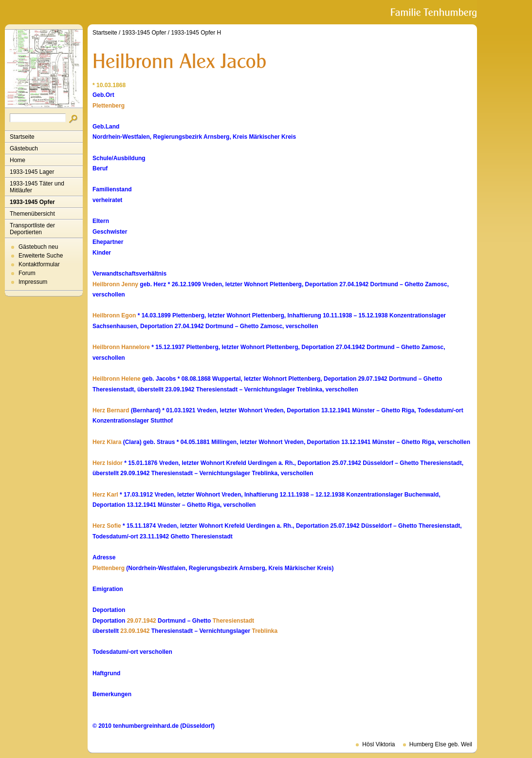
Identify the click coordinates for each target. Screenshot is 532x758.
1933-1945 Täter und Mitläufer (37, 187)
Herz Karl (105, 495)
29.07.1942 (142, 621)
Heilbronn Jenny (115, 284)
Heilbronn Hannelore (121, 347)
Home (18, 160)
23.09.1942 (135, 631)
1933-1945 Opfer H (196, 33)
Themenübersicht (32, 214)
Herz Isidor (108, 463)
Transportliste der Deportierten (32, 229)
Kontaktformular (39, 264)
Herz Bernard (111, 410)
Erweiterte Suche (41, 256)
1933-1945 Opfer (32, 202)
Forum (27, 273)
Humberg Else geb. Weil (441, 744)
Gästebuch (24, 148)
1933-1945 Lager (32, 172)
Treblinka (265, 631)
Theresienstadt (233, 621)
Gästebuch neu (38, 247)
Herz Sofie (107, 526)
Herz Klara (107, 442)
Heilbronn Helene (117, 379)
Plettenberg (109, 106)
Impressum (33, 282)
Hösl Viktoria (378, 744)
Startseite (22, 137)
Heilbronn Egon (114, 315)
